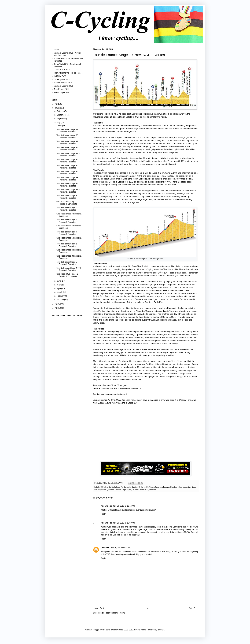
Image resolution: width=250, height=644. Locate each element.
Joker (180, 487)
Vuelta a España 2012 (63, 86)
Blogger (161, 630)
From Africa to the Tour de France (68, 73)
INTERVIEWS (60, 76)
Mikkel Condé (108, 483)
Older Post (193, 608)
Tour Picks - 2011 (61, 89)
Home (146, 608)
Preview (97, 490)
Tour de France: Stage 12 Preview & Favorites (67, 185)
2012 (57, 304)
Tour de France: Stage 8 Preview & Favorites (67, 221)
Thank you (61, 126)
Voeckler (152, 490)
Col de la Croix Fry (116, 487)
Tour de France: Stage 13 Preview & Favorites (67, 179)
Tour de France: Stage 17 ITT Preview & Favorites (69, 155)
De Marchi (150, 487)
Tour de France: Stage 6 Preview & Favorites (67, 245)
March (60, 292)
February (61, 296)
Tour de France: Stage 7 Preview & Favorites (67, 233)
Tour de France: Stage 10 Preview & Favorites (67, 197)
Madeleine (187, 487)
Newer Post (99, 608)
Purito (104, 490)
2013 (57, 108)
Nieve (194, 487)
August (60, 119)
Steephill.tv (125, 394)
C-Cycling (104, 487)
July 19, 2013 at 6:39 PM (121, 548)
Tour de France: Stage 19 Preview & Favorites (67, 142)
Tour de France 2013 (140, 490)
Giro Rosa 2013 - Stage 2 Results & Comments (67, 275)
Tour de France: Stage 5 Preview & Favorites (67, 263)
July (59, 122)
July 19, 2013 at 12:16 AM (124, 506)
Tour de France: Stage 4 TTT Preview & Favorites (69, 269)
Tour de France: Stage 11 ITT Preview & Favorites (69, 191)
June (59, 281)
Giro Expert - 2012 (62, 79)
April (59, 288)
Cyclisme (142, 487)
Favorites (159, 487)
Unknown (105, 548)
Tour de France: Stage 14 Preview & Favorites (67, 173)
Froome (166, 487)
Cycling (135, 487)
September (62, 115)
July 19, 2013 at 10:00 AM (124, 523)
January (61, 300)
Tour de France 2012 (63, 83)
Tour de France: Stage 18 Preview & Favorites (67, 149)
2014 (57, 104)
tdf (130, 490)
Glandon (173, 487)
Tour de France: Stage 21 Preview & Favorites (67, 131)
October (61, 111)
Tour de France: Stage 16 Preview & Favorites (67, 161)
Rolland (118, 490)
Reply (103, 514)
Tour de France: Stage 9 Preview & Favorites (67, 209)
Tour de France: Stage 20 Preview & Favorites (67, 136)
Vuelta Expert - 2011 (63, 92)
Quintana (110, 490)
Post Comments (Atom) (115, 613)
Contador (127, 487)
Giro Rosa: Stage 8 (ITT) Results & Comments (67, 203)
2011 (57, 308)
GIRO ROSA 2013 (62, 70)
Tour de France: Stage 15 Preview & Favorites (67, 167)
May (59, 285)
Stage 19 (125, 490)
